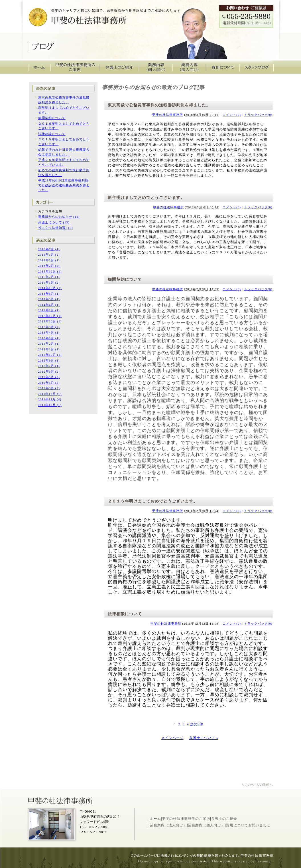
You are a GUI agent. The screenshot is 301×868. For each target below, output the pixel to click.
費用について (223, 67)
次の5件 (197, 724)
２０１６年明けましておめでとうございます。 (153, 501)
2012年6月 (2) (49, 372)
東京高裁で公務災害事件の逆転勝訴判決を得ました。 (159, 105)
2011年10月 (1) (50, 405)
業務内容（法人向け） (189, 67)
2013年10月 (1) (50, 321)
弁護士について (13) (54, 222)
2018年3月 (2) (49, 255)
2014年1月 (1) (49, 310)
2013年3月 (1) (49, 338)
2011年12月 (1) (50, 394)
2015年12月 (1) (50, 271)
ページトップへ (258, 785)
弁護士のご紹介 (119, 67)
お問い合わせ (259, 825)
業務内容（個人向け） (155, 67)
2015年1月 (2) (49, 282)
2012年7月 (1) (49, 366)
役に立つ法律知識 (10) (56, 228)
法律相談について (52, 134)
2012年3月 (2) (49, 388)
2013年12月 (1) (50, 316)
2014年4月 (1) (49, 305)
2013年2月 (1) (49, 344)
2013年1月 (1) (49, 349)
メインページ (172, 738)
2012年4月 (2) (49, 383)
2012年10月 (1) (50, 355)
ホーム (155, 819)
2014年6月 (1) (49, 294)
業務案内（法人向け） (168, 825)
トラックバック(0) (258, 115)
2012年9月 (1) (49, 360)
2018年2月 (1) (49, 260)
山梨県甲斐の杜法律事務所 (61, 800)
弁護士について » (204, 738)
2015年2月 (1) (49, 277)
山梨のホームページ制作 (205, 862)
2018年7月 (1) (49, 249)
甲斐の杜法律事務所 (68, 19)
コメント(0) (232, 115)
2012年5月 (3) (49, 377)
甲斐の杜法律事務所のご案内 (75, 67)
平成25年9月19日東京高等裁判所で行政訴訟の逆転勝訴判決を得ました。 (64, 185)
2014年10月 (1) (50, 288)
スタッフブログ (257, 67)
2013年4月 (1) (49, 332)
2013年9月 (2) (49, 327)
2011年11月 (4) (50, 399)
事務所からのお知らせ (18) (59, 217)
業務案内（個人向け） (206, 825)
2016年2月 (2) (49, 266)
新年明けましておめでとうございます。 (146, 198)
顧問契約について (52, 118)
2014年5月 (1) (49, 299)
